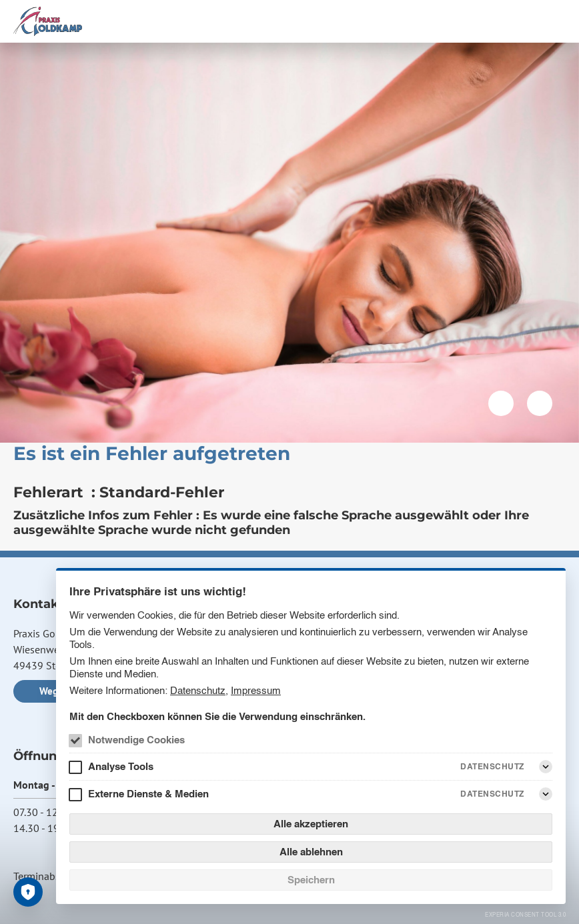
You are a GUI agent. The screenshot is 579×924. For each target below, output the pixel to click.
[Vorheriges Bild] (501, 403)
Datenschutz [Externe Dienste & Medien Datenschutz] (492, 794)
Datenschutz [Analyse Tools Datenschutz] (492, 766)
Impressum (256, 690)
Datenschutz (198, 690)
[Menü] (558, 21)
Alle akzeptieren (311, 824)
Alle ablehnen (311, 852)
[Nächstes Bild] (540, 403)
